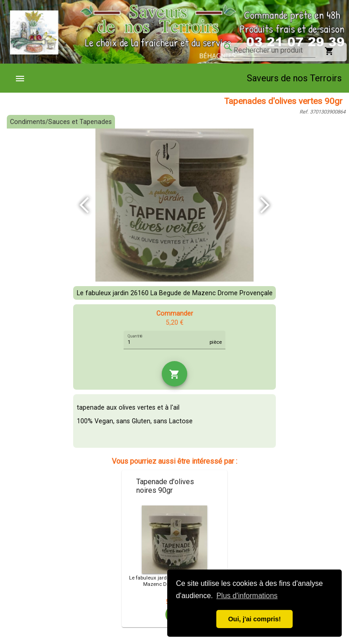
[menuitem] (24, 78)
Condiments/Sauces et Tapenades (61, 122)
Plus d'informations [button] (247, 596)
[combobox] (274, 50)
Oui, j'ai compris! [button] (254, 619)
